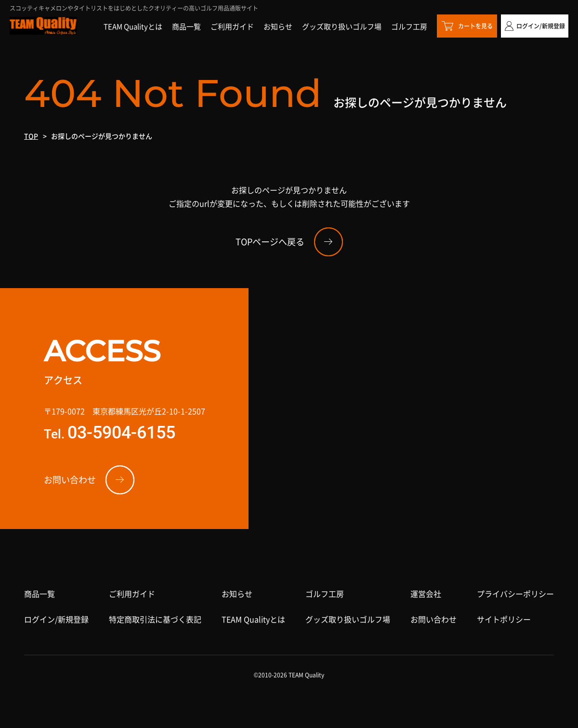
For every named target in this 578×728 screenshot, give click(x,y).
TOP (31, 136)
